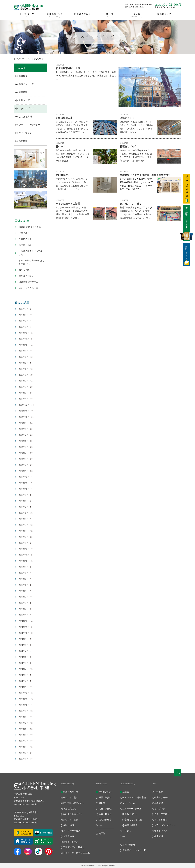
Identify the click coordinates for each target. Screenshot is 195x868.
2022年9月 (24, 567)
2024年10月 (24, 417)
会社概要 (23, 76)
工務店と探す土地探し (74, 847)
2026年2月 (24, 321)
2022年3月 (24, 603)
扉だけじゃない (26, 276)
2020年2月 (24, 753)
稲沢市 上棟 (25, 245)
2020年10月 (24, 705)
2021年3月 (24, 675)
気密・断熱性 (105, 809)
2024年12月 (24, 405)
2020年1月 (24, 759)
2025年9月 (24, 351)
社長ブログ (24, 100)
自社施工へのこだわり (74, 803)
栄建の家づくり (71, 792)
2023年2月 (24, 537)
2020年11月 (24, 699)
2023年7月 (24, 507)
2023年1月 (24, 543)
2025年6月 (24, 369)
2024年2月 (24, 465)
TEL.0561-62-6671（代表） (26, 823)
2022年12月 (24, 549)
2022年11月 (24, 555)
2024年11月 (24, 411)
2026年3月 (24, 315)
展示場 (126, 792)
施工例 (102, 833)
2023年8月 (24, 501)
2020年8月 (24, 717)
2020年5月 (24, 735)
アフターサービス (72, 831)
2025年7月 (24, 363)
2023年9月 (24, 495)
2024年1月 (24, 471)
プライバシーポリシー (30, 125)
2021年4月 (24, 669)
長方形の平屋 (25, 239)
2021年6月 (24, 657)
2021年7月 (24, 651)
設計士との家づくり (73, 814)
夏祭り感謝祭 (131, 825)
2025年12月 (24, 333)
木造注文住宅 (70, 809)
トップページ (20, 59)
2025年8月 (24, 357)
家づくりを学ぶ (71, 842)
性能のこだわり (106, 792)
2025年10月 (24, 345)
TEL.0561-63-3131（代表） (26, 805)
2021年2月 (24, 681)
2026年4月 (24, 309)
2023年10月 (24, 489)
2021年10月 (24, 633)
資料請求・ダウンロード (134, 850)
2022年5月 (24, 591)
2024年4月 (24, 453)
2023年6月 (24, 513)
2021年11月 (24, 627)
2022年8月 (24, 573)
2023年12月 (24, 477)
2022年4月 (24, 597)
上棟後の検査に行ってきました (32, 253)
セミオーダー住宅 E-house (75, 853)
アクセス (127, 831)
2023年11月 (24, 483)
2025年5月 (24, 375)
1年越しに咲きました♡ (30, 227)
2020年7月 (24, 723)
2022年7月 (24, 579)
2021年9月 (24, 639)
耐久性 (102, 803)
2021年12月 (24, 621)
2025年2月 (24, 393)
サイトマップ (25, 133)
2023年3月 (24, 531)
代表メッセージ (26, 84)
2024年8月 (24, 429)
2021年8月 (24, 645)
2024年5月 (24, 447)
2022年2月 (24, 609)
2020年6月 (24, 729)
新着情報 (23, 92)
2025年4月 (24, 381)
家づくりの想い (71, 798)
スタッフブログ (26, 109)
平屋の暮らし (25, 233)
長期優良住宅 (105, 820)
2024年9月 (24, 423)
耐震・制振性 (105, 798)
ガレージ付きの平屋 (28, 288)
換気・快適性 (105, 814)
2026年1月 (24, 327)
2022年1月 (24, 615)
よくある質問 (25, 117)
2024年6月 (24, 441)
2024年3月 (24, 459)
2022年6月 (24, 585)
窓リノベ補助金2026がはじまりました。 (32, 262)
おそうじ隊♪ (25, 270)
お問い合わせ (129, 845)
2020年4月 (24, 741)
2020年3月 (24, 747)
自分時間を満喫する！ (29, 282)
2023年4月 (24, 525)
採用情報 (23, 141)
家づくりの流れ (71, 820)
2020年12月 (24, 693)
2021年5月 (24, 663)
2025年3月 (24, 387)
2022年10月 (24, 561)
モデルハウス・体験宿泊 (134, 798)
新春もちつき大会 (133, 820)
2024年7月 (24, 435)
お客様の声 (69, 836)
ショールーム (129, 803)
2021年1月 (24, 687)
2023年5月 (24, 519)
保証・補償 (69, 825)
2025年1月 (24, 399)
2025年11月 (24, 339)
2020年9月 (24, 711)
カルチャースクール (132, 809)
